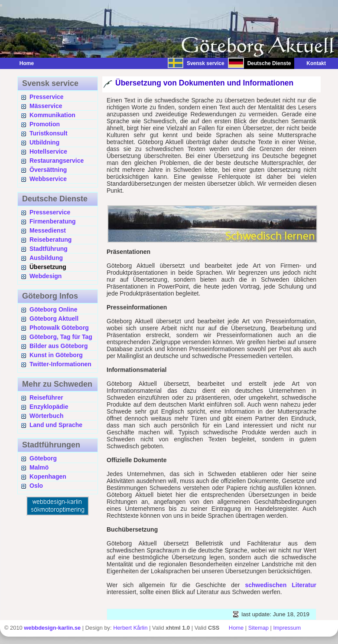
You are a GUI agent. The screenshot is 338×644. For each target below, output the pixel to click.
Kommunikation (52, 115)
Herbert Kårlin (130, 628)
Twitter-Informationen (60, 364)
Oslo (36, 486)
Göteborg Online (53, 309)
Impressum (287, 628)
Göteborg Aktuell (54, 319)
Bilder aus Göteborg (59, 346)
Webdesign (45, 276)
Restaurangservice (57, 161)
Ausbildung (46, 258)
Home (27, 63)
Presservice (47, 97)
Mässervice (46, 106)
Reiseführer (46, 398)
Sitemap (258, 628)
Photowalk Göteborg (59, 328)
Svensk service (206, 63)
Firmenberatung (53, 221)
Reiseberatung (50, 240)
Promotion (45, 124)
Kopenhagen (48, 476)
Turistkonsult (49, 133)
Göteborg (43, 458)
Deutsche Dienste (269, 63)
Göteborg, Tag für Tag (61, 337)
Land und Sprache (56, 425)
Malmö (39, 467)
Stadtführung (49, 249)
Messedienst (48, 230)
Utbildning (44, 142)
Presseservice (50, 212)
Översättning (48, 170)
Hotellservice (48, 151)
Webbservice (48, 179)
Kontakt (312, 63)
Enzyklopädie (49, 407)
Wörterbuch (47, 416)
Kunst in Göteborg (56, 355)
